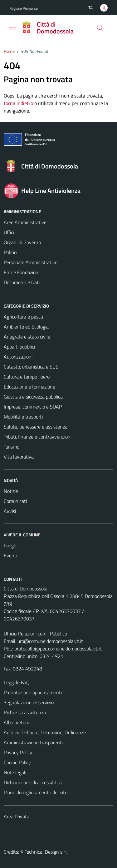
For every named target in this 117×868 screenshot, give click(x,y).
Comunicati (15, 501)
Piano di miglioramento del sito (36, 792)
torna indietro (18, 103)
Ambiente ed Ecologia (26, 327)
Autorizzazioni (18, 357)
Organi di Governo (22, 242)
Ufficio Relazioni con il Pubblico (35, 634)
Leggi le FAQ (17, 682)
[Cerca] (100, 28)
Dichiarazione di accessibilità (33, 782)
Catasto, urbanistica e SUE (31, 367)
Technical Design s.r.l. (46, 852)
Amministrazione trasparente (34, 742)
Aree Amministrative (25, 222)
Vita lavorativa (19, 457)
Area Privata (17, 816)
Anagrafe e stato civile (27, 337)
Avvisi (10, 511)
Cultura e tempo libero (27, 377)
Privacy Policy (18, 752)
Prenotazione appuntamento (34, 692)
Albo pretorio (17, 722)
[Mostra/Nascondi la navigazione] (12, 27)
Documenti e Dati (22, 282)
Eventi (10, 555)
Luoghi (11, 545)
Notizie (11, 491)
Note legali (15, 772)
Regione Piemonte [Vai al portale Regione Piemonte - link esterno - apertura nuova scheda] (24, 8)
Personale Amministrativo (31, 262)
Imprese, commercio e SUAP (33, 407)
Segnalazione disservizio (29, 702)
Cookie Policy (17, 762)
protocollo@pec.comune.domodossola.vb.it (58, 649)
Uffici (9, 232)
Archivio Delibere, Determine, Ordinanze (45, 732)
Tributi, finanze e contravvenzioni (38, 437)
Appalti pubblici (19, 347)
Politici (10, 252)
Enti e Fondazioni (22, 272)
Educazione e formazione (29, 387)
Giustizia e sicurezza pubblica (33, 397)
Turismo (12, 447)
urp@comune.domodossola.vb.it (50, 641)
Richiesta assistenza (25, 712)
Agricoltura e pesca (23, 317)
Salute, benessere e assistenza (36, 427)
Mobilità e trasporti (23, 417)
